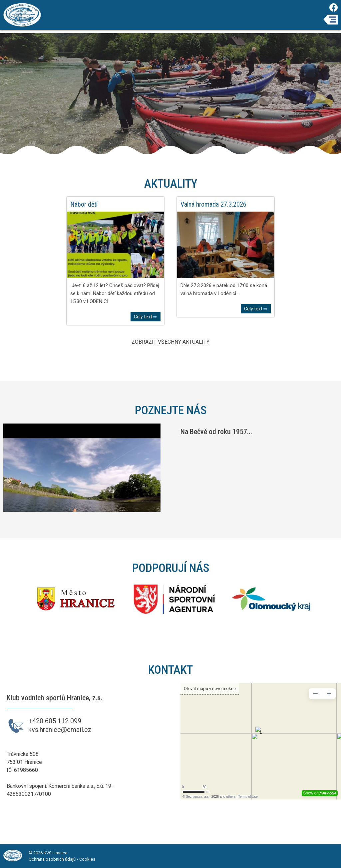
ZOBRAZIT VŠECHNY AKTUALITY (170, 342)
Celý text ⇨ (146, 317)
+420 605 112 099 (55, 721)
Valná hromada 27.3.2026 (213, 204)
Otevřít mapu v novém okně (210, 689)
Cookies (87, 859)
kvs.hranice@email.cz (60, 730)
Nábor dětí (84, 204)
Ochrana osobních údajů (52, 859)
